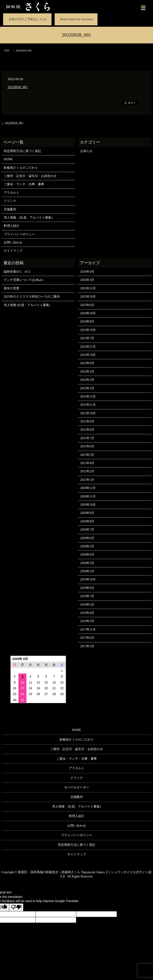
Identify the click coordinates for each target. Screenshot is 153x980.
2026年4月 (87, 272)
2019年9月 (87, 588)
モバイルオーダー (77, 787)
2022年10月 (88, 355)
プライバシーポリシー (19, 234)
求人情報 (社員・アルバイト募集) (27, 305)
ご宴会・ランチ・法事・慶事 (24, 184)
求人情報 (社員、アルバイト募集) (28, 218)
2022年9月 (87, 363)
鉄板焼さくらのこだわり (21, 168)
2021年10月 (88, 413)
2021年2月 (87, 471)
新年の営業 (12, 288)
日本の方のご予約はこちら (27, 19)
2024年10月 (88, 313)
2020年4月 (87, 555)
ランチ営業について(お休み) (23, 280)
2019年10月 (88, 579)
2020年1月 (87, 571)
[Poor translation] (16, 907)
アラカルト (12, 193)
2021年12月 (88, 397)
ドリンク (10, 201)
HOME (8, 159)
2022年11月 (88, 347)
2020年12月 (88, 488)
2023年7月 (87, 338)
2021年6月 (87, 446)
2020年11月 (88, 496)
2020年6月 (87, 538)
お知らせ (86, 151)
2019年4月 (87, 613)
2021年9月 (87, 421)
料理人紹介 (12, 226)
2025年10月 (88, 297)
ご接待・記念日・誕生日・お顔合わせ (30, 176)
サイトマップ (13, 251)
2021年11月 (88, 405)
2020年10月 (88, 505)
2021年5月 (87, 455)
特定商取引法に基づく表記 (22, 151)
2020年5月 (87, 546)
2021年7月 (87, 438)
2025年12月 (88, 288)
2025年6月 (87, 305)
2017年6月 (87, 638)
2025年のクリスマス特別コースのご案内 (32, 297)
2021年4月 (87, 463)
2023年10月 (88, 330)
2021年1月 (87, 480)
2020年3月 (87, 563)
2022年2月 (87, 380)
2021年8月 (87, 430)
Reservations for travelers (76, 19)
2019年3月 (87, 621)
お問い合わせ (13, 242)
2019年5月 (87, 605)
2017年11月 (88, 630)
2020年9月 (87, 513)
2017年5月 (87, 646)
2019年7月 (87, 596)
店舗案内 (10, 209)
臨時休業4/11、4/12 (17, 272)
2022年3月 (87, 372)
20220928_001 (18, 87)
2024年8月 (87, 322)
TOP (7, 51)
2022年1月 (87, 388)
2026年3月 (87, 280)
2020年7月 (87, 530)
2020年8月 (87, 521)
